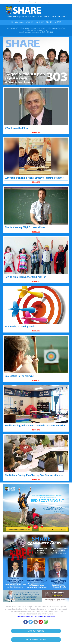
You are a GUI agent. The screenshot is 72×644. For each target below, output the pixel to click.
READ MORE (36, 133)
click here (52, 2)
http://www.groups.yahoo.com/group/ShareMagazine (36, 616)
